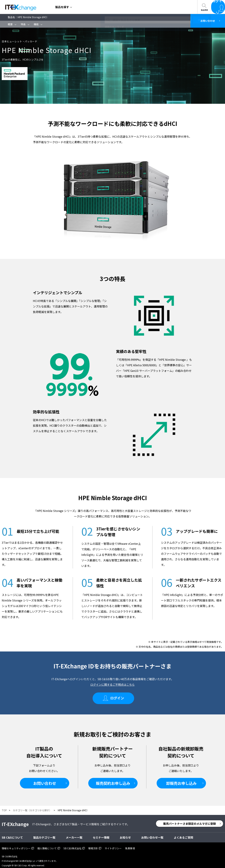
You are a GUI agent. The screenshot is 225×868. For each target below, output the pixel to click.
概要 (10, 24)
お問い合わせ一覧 (144, 7)
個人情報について (47, 845)
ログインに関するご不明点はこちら (112, 685)
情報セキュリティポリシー (16, 845)
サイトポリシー (113, 845)
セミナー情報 (88, 7)
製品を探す (62, 7)
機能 (36, 24)
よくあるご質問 (183, 834)
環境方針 (93, 845)
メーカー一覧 (74, 834)
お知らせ (125, 834)
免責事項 (130, 845)
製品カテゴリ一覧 (44, 834)
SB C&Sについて (114, 7)
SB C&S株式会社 (73, 845)
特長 (23, 24)
